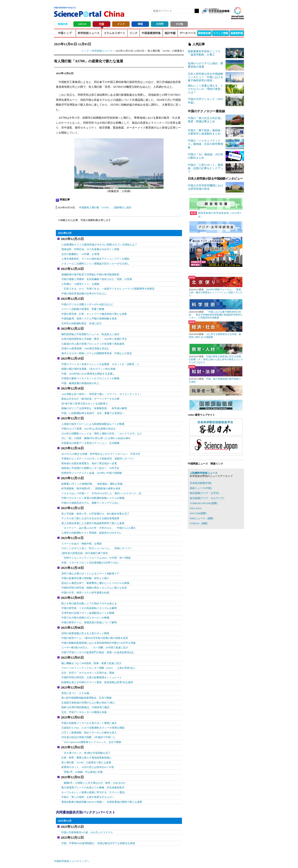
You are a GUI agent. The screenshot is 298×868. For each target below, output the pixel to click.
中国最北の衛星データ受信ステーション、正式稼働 (90, 436)
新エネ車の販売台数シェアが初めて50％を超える (89, 591)
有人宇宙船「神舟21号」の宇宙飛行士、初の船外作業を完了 (95, 504)
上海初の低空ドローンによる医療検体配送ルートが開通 (93, 417)
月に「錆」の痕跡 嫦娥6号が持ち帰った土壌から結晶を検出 (96, 432)
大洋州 (160, 24)
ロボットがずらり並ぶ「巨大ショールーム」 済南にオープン (97, 538)
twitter (220, 17)
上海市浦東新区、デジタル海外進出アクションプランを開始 (95, 258)
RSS (206, 17)
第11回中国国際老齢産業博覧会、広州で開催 (87, 683)
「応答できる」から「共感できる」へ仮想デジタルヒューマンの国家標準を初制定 (108, 287)
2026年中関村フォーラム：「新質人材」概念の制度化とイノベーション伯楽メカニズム (216, 293)
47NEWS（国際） (200, 523)
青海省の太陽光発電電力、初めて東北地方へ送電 (89, 456)
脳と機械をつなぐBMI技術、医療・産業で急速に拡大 (91, 649)
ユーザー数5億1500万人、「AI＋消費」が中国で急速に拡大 (95, 634)
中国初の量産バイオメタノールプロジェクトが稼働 (90, 374)
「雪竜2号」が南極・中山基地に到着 (82, 755)
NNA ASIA (196, 508)
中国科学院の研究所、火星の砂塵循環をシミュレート (92, 664)
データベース (188, 33)
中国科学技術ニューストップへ (72, 842)
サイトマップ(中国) (171, 860)
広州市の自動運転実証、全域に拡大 (81, 320)
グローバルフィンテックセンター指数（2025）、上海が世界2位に (99, 654)
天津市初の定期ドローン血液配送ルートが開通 (88, 601)
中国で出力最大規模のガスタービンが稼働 (85, 606)
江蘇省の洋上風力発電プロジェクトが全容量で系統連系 (93, 340)
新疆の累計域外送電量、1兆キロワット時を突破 (88, 364)
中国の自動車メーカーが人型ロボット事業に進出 (89, 707)
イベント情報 (221, 33)
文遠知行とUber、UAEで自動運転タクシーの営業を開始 (93, 712)
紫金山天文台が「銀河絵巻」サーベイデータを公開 (90, 393)
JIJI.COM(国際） (199, 513)
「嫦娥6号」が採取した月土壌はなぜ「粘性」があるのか (94, 765)
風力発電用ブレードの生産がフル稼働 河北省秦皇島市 (93, 770)
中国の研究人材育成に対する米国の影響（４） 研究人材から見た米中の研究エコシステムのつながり (216, 360)
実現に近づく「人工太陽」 (76, 678)
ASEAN (82, 24)
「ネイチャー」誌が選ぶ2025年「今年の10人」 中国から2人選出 (99, 519)
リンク (133, 33)
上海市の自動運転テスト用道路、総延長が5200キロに (92, 523)
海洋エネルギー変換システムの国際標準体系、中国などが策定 (97, 350)
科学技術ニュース (89, 33)
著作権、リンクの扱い (146, 860)
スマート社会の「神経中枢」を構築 (81, 533)
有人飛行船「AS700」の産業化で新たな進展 (86, 746)
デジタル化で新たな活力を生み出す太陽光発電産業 (90, 509)
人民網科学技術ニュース (204, 473)
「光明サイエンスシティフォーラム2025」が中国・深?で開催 (96, 548)
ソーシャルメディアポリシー (228, 860)
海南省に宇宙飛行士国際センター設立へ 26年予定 (90, 461)
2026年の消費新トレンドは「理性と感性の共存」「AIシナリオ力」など (102, 427)
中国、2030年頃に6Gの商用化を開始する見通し (88, 369)
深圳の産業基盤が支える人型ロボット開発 (85, 620)
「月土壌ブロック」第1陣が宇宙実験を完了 (86, 736)
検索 (197, 11)
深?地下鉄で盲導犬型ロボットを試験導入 (85, 398)
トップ (85, 51)
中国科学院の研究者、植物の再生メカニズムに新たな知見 (94, 577)
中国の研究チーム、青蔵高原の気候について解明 (89, 610)
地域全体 (63, 24)
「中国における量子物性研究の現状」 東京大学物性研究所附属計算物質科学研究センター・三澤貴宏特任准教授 (216, 315)
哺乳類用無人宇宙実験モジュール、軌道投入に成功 (90, 331)
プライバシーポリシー (197, 860)
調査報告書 (204, 33)
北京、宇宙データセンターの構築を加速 (84, 697)
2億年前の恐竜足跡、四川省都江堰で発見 (85, 543)
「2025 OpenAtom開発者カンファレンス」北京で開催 (91, 726)
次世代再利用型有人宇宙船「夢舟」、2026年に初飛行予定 (94, 335)
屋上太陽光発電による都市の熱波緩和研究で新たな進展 (93, 514)
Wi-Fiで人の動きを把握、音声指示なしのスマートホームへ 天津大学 (101, 447)
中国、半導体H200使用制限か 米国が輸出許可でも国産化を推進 (98, 824)
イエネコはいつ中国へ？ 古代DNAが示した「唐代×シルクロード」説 (101, 485)
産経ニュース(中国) (201, 488)
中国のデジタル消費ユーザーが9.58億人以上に (87, 301)
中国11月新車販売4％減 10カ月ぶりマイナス (87, 814)
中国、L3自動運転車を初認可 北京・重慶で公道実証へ (93, 407)
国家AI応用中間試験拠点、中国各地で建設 (85, 693)
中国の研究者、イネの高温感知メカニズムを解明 (89, 596)
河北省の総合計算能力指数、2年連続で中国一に (88, 721)
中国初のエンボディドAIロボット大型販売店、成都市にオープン (98, 451)
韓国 (140, 24)
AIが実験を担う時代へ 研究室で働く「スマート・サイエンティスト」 (102, 388)
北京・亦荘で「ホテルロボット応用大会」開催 (88, 659)
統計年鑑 (170, 33)
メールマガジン (226, 17)
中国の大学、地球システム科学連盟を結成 (85, 581)
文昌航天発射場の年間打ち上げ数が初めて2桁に (88, 688)
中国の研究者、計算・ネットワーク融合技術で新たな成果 (94, 311)
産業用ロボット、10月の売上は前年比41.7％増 (87, 750)
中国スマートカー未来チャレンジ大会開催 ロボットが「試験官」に (100, 360)
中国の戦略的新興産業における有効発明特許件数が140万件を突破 (99, 630)
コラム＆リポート (114, 33)
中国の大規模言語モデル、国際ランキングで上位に (90, 494)
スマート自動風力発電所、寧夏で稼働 (83, 306)
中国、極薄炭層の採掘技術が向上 (80, 379)
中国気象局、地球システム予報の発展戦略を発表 (89, 316)
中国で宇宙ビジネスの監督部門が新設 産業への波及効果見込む (98, 639)
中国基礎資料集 (151, 33)
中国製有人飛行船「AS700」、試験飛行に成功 (105, 207)
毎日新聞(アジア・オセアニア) (207, 498)
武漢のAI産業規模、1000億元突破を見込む (85, 345)
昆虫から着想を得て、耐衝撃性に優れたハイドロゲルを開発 (95, 572)
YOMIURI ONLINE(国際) (204, 503)
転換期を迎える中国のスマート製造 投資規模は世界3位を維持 (97, 668)
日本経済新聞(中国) (201, 483)
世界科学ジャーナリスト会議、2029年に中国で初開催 (92, 466)
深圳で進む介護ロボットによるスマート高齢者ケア (90, 562)
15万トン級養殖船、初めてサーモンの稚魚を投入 (89, 717)
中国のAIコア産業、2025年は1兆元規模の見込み (88, 422)
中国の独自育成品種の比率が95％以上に (84, 292)
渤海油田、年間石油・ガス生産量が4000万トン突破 (90, 248)
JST (69, 861)
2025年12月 (65, 233)
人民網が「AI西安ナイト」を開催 (80, 282)
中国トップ (65, 33)
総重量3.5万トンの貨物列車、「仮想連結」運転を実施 (92, 475)
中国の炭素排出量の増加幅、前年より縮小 (85, 567)
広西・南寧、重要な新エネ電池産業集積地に (87, 741)
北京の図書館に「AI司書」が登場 (80, 253)
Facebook (213, 17)
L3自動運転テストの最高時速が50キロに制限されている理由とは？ (99, 244)
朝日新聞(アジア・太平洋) (204, 493)
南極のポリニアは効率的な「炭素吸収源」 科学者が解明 (94, 403)
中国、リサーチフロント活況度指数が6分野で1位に (90, 552)
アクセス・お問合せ (120, 860)
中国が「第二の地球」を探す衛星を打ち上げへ (88, 780)
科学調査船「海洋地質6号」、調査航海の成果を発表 (91, 480)
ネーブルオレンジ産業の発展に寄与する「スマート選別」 (94, 775)
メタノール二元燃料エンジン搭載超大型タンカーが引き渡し (95, 263)
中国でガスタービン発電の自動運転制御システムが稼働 (93, 490)
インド (121, 24)
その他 (179, 24)
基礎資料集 (237, 33)
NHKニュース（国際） (203, 518)
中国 (101, 24)
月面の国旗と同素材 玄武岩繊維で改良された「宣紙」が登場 (97, 277)
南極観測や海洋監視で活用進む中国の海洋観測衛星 (90, 273)
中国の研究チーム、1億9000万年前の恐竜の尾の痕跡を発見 (95, 625)
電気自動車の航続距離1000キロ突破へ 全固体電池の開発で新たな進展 (102, 784)
